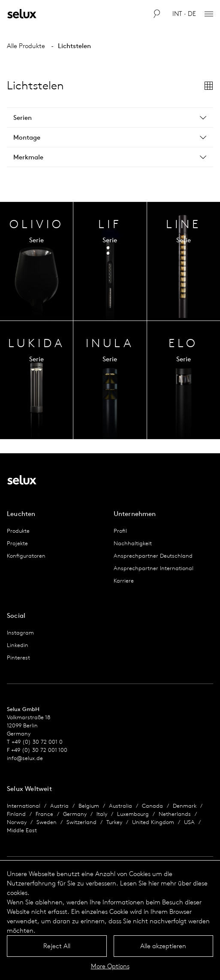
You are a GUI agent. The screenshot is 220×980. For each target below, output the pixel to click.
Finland (16, 814)
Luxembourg (133, 814)
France (44, 814)
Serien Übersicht (36, 261)
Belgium (89, 806)
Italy (102, 814)
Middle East (22, 830)
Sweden (47, 822)
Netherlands (175, 814)
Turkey (114, 822)
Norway (17, 822)
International (24, 806)
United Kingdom (153, 822)
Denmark (185, 806)
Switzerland (81, 822)
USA (189, 822)
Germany (75, 814)
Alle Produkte (26, 46)
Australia (121, 806)
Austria (59, 806)
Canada (152, 806)
